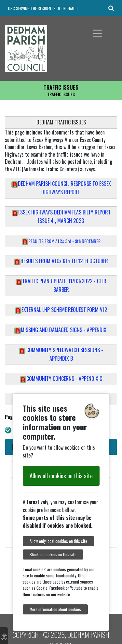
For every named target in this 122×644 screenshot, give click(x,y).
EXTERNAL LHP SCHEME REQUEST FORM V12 (61, 310)
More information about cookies (55, 609)
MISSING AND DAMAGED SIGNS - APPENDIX (61, 330)
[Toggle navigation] (98, 33)
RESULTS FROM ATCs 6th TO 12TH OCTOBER (61, 261)
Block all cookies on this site (53, 554)
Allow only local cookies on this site (58, 541)
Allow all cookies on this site (61, 476)
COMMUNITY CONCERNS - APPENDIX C (61, 379)
